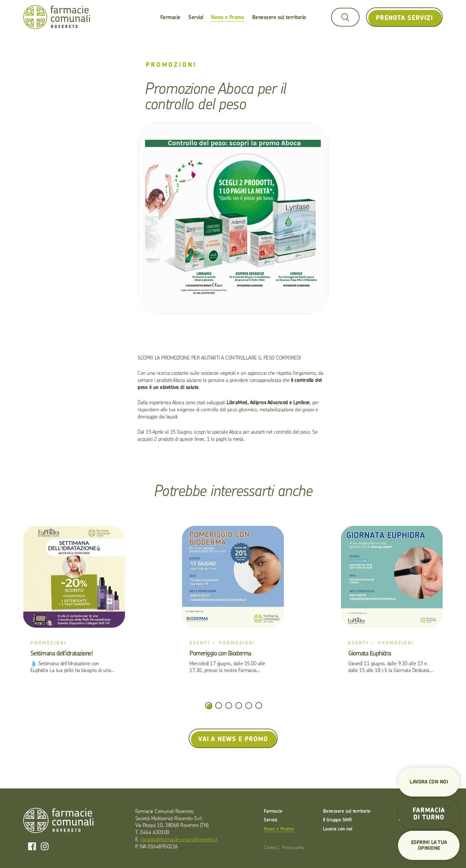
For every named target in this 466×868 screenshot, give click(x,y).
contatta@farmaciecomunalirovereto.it (179, 839)
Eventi (200, 643)
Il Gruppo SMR (337, 820)
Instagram (45, 846)
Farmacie (170, 17)
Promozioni (171, 65)
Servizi (196, 17)
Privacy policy (293, 847)
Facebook (32, 846)
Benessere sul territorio (279, 17)
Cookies (270, 847)
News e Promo (227, 17)
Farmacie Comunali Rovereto (57, 17)
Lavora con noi (338, 829)
